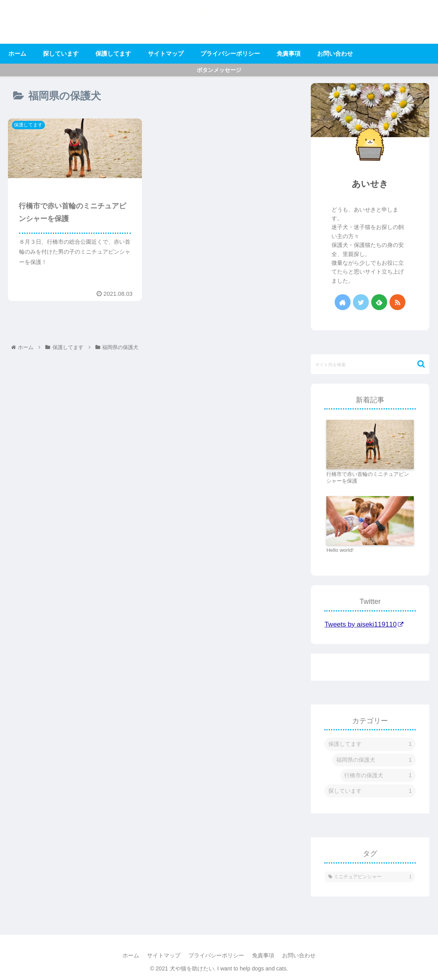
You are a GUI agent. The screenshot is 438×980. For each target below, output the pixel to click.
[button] (417, 364)
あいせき (370, 184)
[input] (370, 364)
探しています (370, 791)
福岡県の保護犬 (374, 760)
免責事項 (263, 955)
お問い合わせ (299, 955)
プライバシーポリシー (216, 955)
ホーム (131, 955)
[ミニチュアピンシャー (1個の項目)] (370, 877)
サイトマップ (164, 955)
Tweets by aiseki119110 (364, 624)
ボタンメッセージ (219, 70)
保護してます (370, 744)
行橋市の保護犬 (378, 775)
